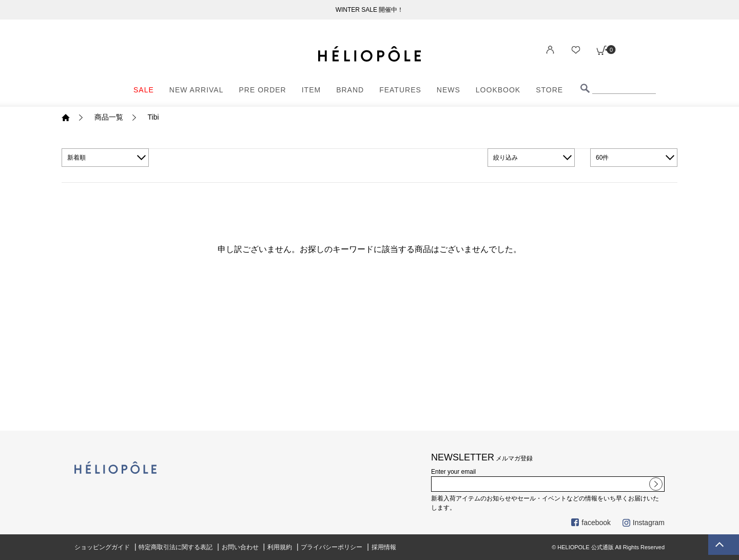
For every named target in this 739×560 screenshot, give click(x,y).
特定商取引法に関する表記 (176, 547)
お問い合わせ (240, 547)
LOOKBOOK (498, 90)
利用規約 (280, 547)
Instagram (644, 523)
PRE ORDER (262, 90)
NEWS (449, 90)
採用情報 (384, 547)
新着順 (76, 158)
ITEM (311, 90)
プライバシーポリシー (332, 547)
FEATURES (400, 90)
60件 (602, 158)
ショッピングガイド (102, 547)
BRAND (350, 90)
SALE (144, 90)
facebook (591, 523)
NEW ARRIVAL (197, 90)
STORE (549, 90)
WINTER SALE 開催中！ (370, 10)
